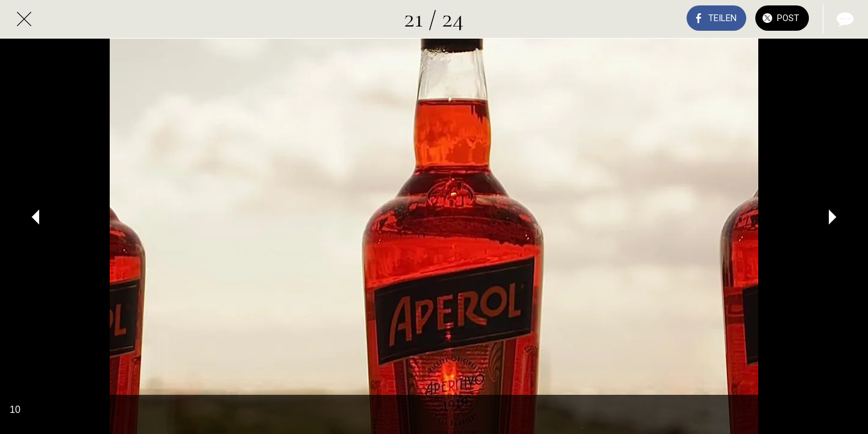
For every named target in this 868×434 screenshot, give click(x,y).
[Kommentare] (844, 19)
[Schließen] (24, 19)
